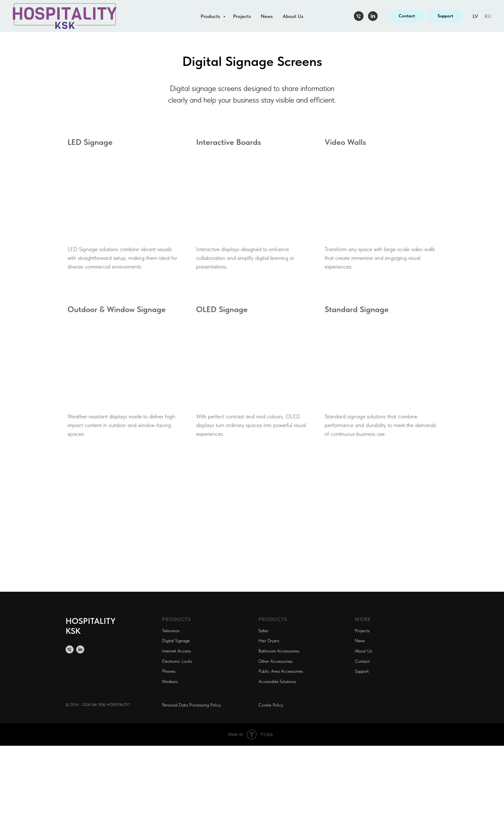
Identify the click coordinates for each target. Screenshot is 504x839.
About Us (293, 16)
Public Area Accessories (281, 671)
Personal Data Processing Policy (191, 705)
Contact (362, 661)
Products (211, 16)
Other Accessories (275, 661)
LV (475, 16)
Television (171, 631)
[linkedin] (373, 16)
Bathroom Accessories (279, 651)
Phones (169, 671)
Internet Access (176, 651)
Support (362, 671)
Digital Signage (176, 641)
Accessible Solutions (277, 681)
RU (488, 16)
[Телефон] (359, 16)
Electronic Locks (177, 661)
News (267, 16)
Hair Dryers (269, 641)
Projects (242, 16)
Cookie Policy (271, 705)
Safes (263, 631)
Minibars (170, 681)
